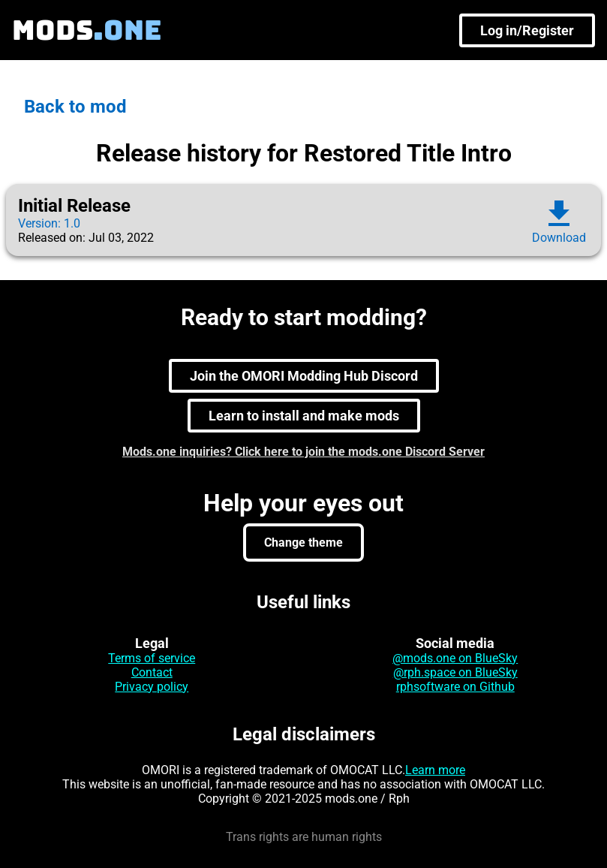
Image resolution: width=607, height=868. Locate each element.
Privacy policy (152, 687)
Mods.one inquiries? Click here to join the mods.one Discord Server (303, 452)
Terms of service (152, 658)
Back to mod (75, 107)
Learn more (435, 770)
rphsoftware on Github (455, 687)
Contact (152, 672)
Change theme (303, 542)
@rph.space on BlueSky (455, 672)
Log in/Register (527, 30)
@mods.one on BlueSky (455, 658)
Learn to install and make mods (304, 416)
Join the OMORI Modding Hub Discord (304, 376)
